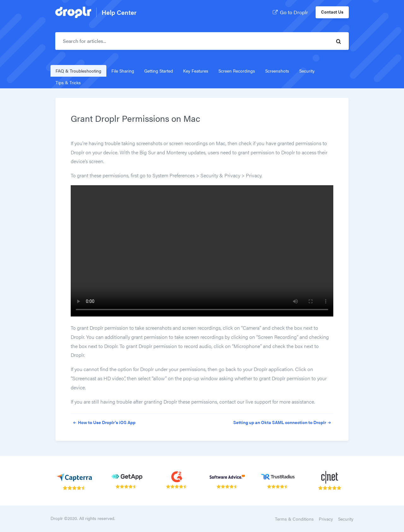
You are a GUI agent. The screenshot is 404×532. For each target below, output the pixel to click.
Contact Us (332, 12)
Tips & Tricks (68, 82)
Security (307, 71)
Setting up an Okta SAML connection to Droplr (283, 422)
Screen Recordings (237, 71)
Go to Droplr (290, 12)
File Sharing (123, 71)
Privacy (326, 519)
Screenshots (277, 71)
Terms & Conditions (294, 519)
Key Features (196, 71)
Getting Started (159, 71)
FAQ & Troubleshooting (78, 71)
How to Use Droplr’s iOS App (103, 422)
